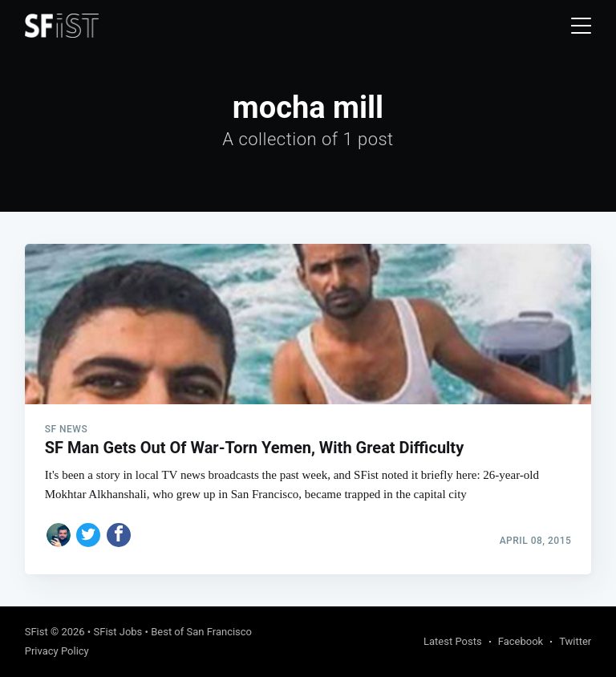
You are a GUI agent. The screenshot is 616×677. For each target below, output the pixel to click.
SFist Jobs (118, 632)
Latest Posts (453, 641)
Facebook (521, 641)
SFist (36, 632)
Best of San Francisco (201, 632)
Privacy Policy (57, 651)
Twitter (575, 641)
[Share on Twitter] (88, 535)
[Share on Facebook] (119, 535)
